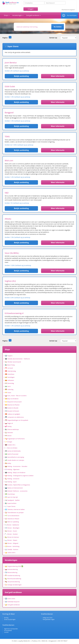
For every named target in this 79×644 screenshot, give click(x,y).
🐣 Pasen (8, 393)
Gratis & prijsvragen (10, 619)
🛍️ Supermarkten (11, 503)
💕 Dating (8, 426)
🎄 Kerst (8, 386)
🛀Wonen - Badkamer (12, 525)
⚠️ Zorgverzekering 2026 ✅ (14, 566)
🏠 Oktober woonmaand (13, 362)
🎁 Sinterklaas (10, 374)
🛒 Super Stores (10, 506)
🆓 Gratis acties (10, 599)
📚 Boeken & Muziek (12, 408)
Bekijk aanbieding (21, 76)
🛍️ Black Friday (10, 365)
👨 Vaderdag (9, 389)
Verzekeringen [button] (18, 15)
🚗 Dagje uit (9, 423)
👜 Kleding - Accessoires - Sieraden (16, 466)
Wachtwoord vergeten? (68, 10)
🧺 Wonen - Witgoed (12, 543)
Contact (6, 632)
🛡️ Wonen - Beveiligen (12, 528)
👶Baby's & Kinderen (12, 399)
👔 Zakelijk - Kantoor (12, 549)
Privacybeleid (8, 631)
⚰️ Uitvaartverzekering (12, 582)
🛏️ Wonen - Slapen (11, 540)
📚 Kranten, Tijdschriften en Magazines (18, 485)
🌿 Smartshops (10, 494)
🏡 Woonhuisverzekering (13, 579)
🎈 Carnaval (9, 368)
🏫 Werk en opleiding (12, 522)
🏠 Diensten (9, 433)
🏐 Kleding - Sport (11, 482)
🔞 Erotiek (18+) (10, 445)
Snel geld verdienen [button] (34, 15)
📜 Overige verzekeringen (13, 585)
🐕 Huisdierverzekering (13, 575)
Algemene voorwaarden (11, 629)
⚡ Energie (9, 442)
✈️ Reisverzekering (11, 572)
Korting (6, 618)
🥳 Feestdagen (10, 377)
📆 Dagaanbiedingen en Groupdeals (17, 420)
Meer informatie (58, 76)
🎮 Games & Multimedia (13, 451)
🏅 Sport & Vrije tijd (11, 497)
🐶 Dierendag (10, 383)
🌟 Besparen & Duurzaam (13, 402)
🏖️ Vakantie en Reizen (12, 519)
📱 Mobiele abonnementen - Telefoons (18, 359)
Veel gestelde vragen (49, 619)
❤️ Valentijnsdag (10, 371)
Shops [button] (7, 15)
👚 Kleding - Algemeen (12, 469)
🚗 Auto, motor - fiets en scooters (16, 396)
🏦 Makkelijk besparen (12, 602)
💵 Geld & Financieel (12, 454)
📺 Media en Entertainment (14, 488)
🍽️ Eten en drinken (11, 448)
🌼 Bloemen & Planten (12, 405)
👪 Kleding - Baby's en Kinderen (15, 473)
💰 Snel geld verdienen (12, 605)
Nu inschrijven (72, 15)
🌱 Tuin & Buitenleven (12, 516)
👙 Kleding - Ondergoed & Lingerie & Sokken (19, 476)
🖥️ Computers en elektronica (14, 417)
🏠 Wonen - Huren (11, 531)
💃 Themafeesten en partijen (14, 513)
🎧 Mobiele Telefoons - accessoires (16, 491)
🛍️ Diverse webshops (12, 429)
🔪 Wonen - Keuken (11, 534)
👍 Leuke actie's (10, 553)
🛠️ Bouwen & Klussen (12, 411)
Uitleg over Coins (48, 618)
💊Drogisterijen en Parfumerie (15, 439)
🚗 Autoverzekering (11, 569)
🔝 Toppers (9, 356)
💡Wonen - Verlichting (12, 546)
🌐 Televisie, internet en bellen (15, 509)
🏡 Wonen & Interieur (12, 537)
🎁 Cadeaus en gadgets (13, 414)
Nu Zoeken (58, 27)
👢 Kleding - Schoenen (12, 479)
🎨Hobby (8, 463)
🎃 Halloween (10, 380)
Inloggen (31, 9)
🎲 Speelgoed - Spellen (12, 500)
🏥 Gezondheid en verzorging (15, 457)
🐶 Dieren (8, 436)
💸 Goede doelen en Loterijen (15, 460)
